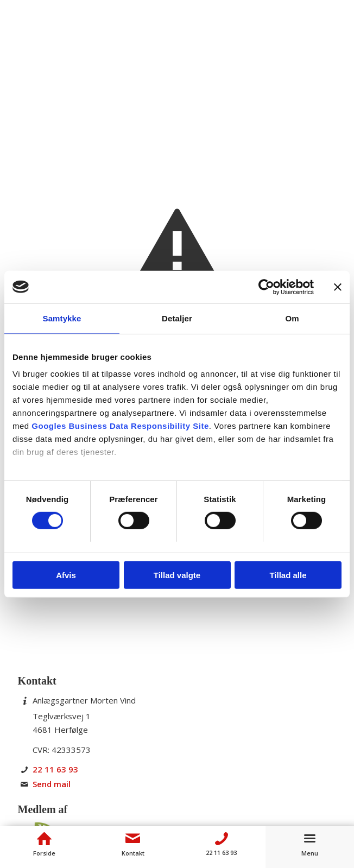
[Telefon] (221, 839)
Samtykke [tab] (62, 318)
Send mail (52, 784)
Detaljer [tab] (177, 318)
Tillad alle (288, 575)
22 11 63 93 (55, 769)
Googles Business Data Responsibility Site (120, 426)
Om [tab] (292, 318)
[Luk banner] (338, 287)
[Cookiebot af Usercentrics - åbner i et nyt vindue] (266, 287)
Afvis (66, 575)
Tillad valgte (177, 575)
